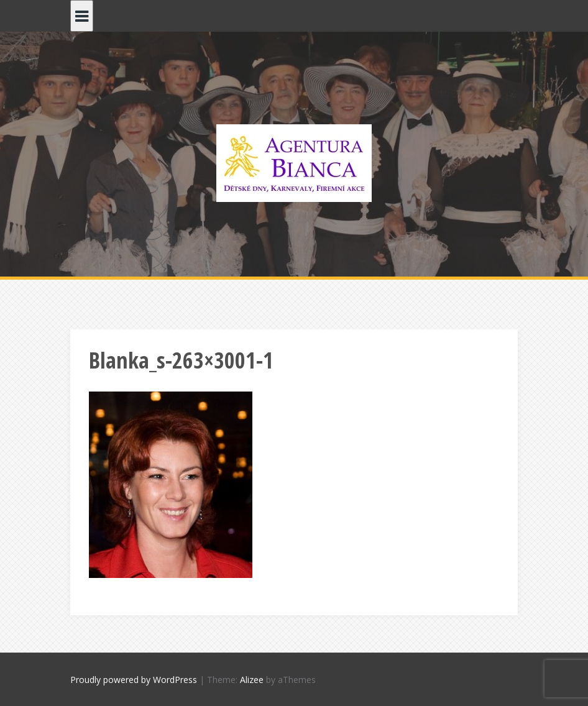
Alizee (252, 680)
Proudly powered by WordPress (134, 680)
